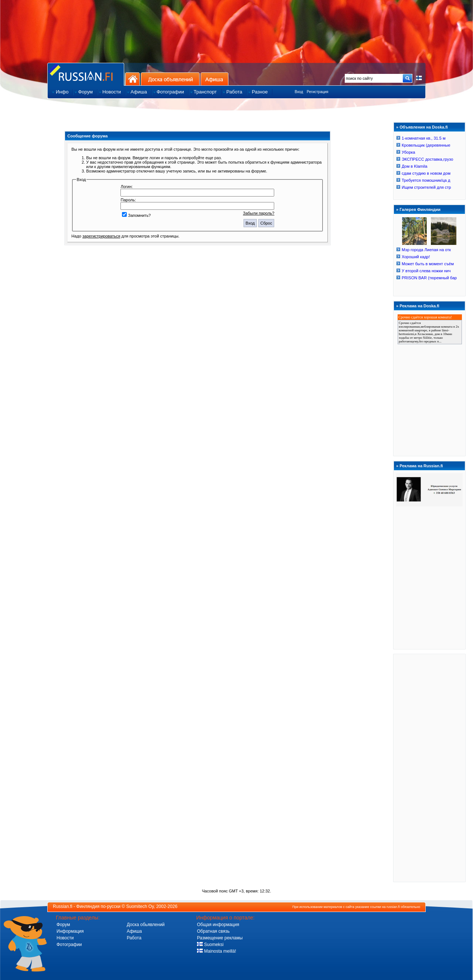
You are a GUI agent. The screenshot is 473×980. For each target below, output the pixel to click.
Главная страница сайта (86, 74)
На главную (132, 79)
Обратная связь (213, 931)
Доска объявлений (170, 79)
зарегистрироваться (101, 236)
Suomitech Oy (140, 906)
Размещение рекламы (220, 938)
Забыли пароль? (259, 213)
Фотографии (69, 945)
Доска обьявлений (146, 925)
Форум (63, 925)
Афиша (215, 79)
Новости (65, 938)
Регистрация (317, 92)
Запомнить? (136, 215)
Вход (299, 92)
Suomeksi (210, 945)
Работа (134, 938)
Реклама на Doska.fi (419, 306)
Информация (70, 931)
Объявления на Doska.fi (424, 127)
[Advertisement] (429, 768)
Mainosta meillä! (217, 951)
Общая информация (218, 925)
